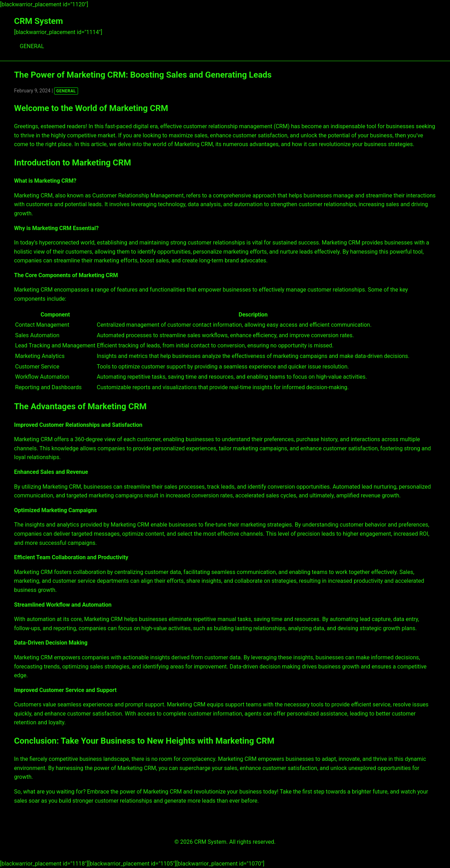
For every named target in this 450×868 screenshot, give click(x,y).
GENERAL (32, 46)
